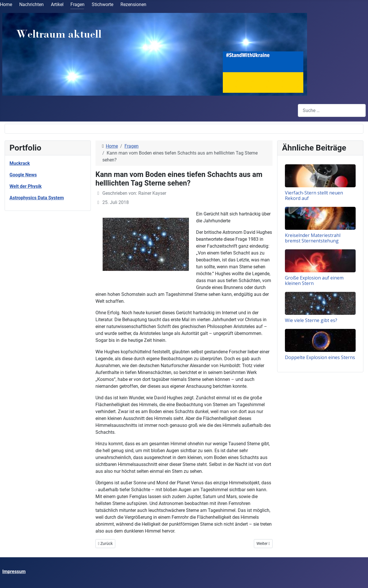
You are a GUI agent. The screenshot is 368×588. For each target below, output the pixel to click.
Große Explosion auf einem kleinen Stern (314, 280)
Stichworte (102, 4)
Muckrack (20, 163)
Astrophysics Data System (37, 198)
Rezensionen (133, 4)
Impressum (14, 571)
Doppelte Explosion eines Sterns (320, 357)
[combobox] (332, 110)
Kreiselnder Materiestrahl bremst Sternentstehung (313, 238)
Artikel (57, 4)
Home (6, 4)
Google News (23, 175)
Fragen (77, 4)
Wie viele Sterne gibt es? (311, 320)
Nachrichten (31, 4)
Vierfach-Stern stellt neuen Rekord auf (314, 195)
